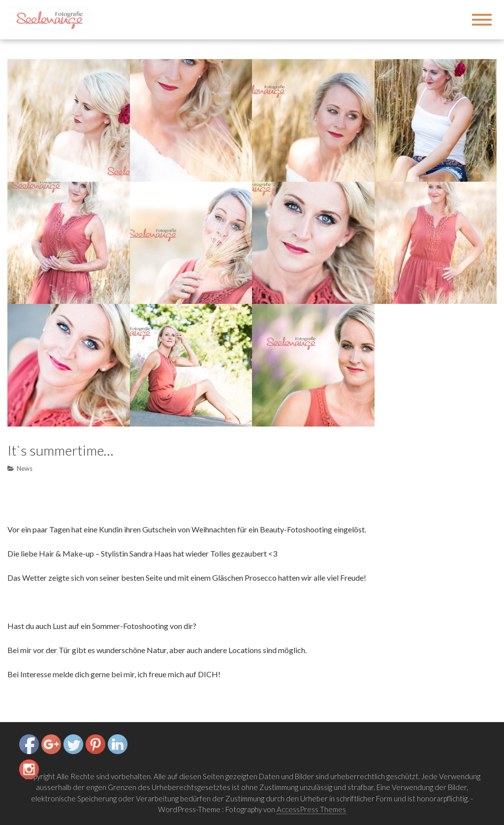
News (25, 468)
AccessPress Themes (311, 809)
